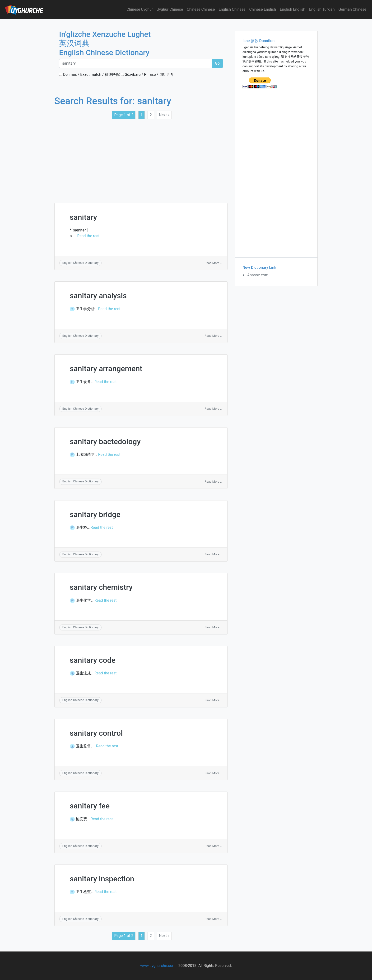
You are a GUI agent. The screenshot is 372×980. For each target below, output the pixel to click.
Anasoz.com (258, 275)
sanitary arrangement (106, 369)
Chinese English (263, 9)
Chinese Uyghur (140, 9)
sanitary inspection (102, 879)
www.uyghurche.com (158, 966)
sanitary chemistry (101, 587)
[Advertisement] (141, 158)
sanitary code (93, 660)
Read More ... (214, 263)
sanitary (83, 217)
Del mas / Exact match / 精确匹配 (89, 74)
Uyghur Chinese (170, 9)
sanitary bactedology (105, 442)
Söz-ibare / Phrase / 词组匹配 (148, 74)
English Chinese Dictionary (81, 263)
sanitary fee (90, 806)
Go (217, 63)
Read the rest (88, 236)
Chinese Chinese (201, 9)
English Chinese (232, 9)
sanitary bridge (95, 514)
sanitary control (96, 733)
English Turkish (322, 9)
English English (293, 9)
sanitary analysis (98, 296)
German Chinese (352, 9)
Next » (164, 115)
